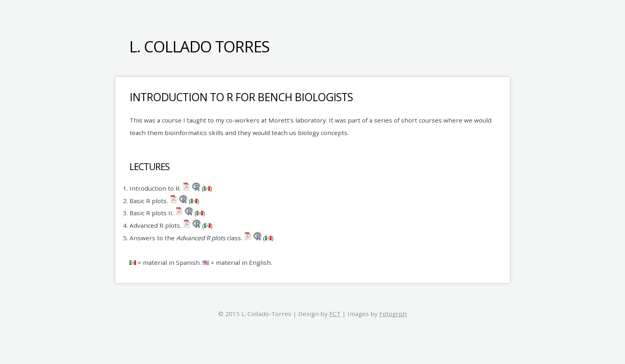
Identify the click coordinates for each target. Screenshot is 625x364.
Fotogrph (393, 314)
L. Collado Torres (199, 46)
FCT (335, 314)
